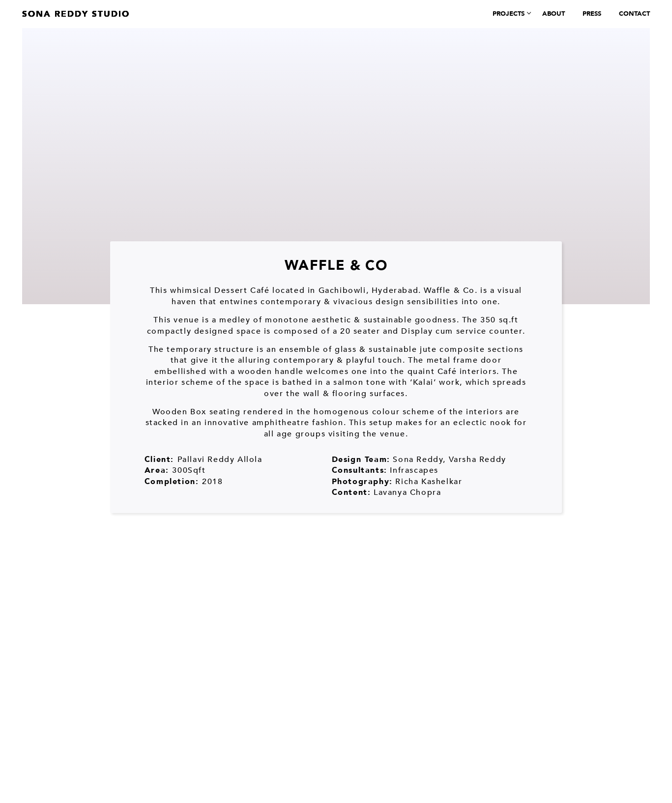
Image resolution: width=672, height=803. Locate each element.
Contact (634, 14)
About (554, 14)
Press (592, 14)
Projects (509, 14)
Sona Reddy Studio (76, 14)
